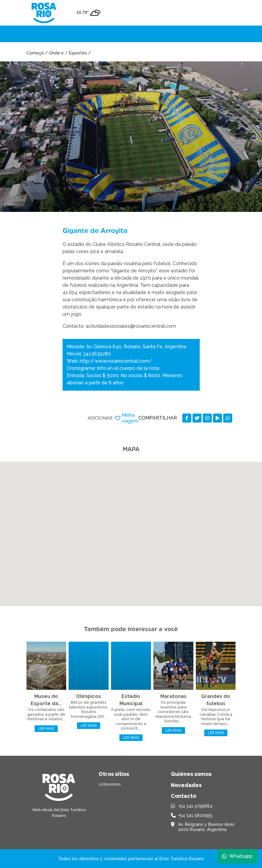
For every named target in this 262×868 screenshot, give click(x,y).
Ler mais (46, 729)
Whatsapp (237, 856)
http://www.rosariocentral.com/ (116, 361)
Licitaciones (110, 784)
